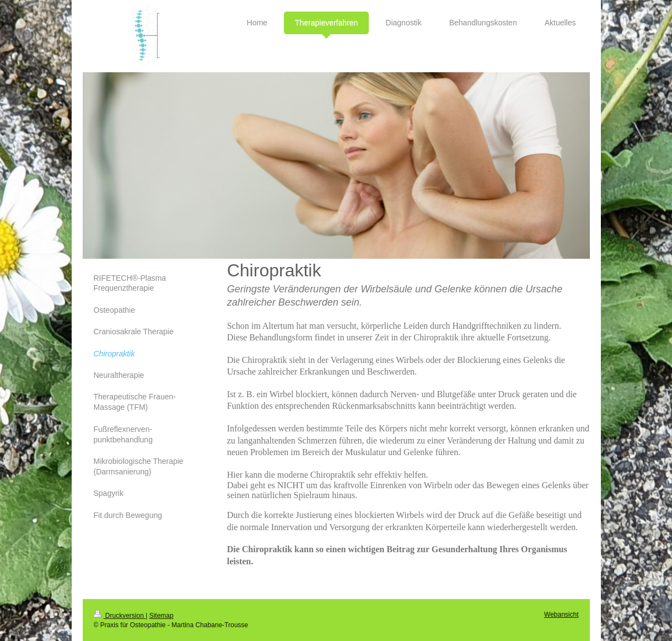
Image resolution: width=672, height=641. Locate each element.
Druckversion (120, 616)
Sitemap (162, 616)
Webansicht (561, 615)
